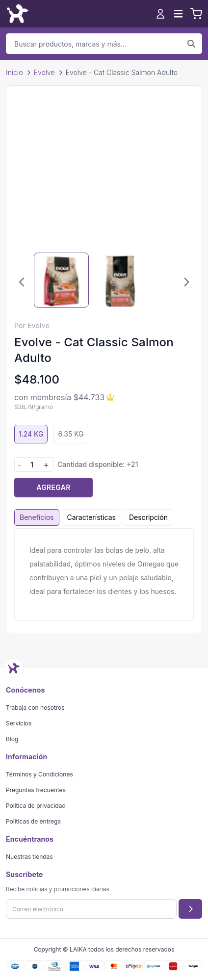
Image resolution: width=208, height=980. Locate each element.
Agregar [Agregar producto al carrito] (53, 487)
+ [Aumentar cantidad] (46, 465)
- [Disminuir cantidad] (20, 465)
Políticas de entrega (33, 821)
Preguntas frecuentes (36, 790)
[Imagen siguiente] (186, 282)
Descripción (148, 517)
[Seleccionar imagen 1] (61, 280)
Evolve (44, 72)
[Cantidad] (32, 465)
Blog (12, 739)
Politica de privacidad (36, 806)
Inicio (14, 72)
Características (91, 517)
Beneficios (37, 517)
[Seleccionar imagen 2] (120, 280)
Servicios (19, 723)
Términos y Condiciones (39, 774)
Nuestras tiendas (29, 857)
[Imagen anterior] (22, 282)
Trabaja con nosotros (35, 708)
